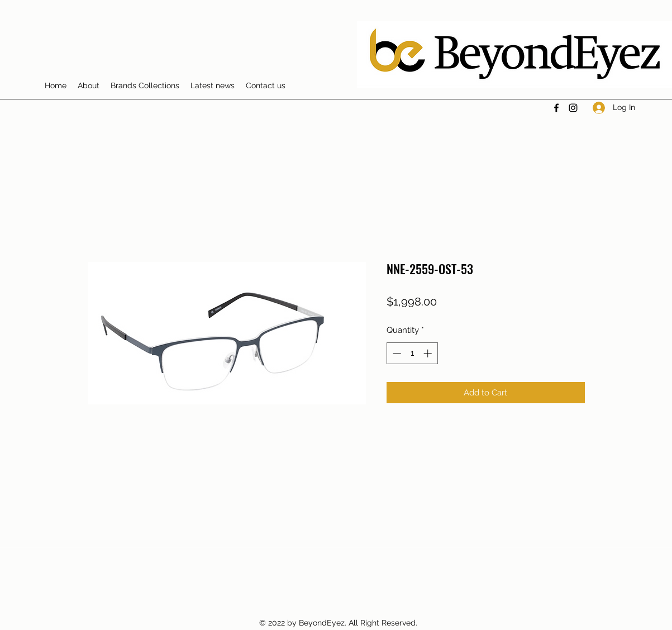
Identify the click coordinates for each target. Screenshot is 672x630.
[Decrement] (396, 353)
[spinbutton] (412, 353)
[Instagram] (573, 108)
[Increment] (429, 353)
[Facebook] (556, 108)
